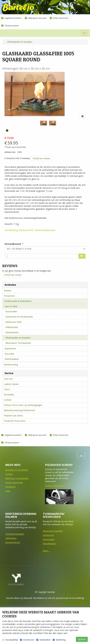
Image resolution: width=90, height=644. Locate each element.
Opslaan (82, 639)
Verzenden (9, 395)
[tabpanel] (44, 123)
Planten (8, 291)
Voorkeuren (27, 640)
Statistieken (43, 640)
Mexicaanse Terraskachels (18, 343)
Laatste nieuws (11, 384)
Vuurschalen (11, 311)
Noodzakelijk (10, 640)
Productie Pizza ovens (15, 421)
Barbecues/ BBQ (14, 322)
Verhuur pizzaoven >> (56, 486)
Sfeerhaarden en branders (18, 338)
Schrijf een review (41, 158)
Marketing (59, 640)
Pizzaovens (9, 296)
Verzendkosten (13, 244)
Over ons (8, 379)
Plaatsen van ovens (13, 416)
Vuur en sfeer (11, 306)
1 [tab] (7, 131)
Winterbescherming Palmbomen (20, 410)
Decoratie (9, 354)
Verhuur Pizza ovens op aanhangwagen (23, 405)
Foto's (7, 389)
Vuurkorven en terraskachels (19, 317)
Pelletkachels (12, 327)
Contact (8, 400)
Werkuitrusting (11, 365)
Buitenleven (10, 348)
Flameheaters (12, 332)
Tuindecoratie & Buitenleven (18, 301)
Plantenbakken (12, 359)
